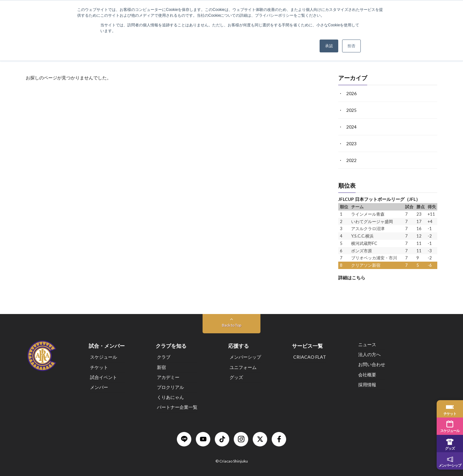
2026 (351, 93)
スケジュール (104, 357)
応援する (239, 346)
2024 (351, 127)
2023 (351, 144)
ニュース (367, 344)
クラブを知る (171, 346)
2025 (351, 110)
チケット (99, 367)
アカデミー (168, 377)
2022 (351, 160)
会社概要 (367, 375)
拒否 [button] (351, 46)
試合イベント (104, 377)
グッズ (236, 377)
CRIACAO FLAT (310, 357)
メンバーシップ (245, 357)
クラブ (164, 357)
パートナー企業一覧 (177, 407)
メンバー (99, 387)
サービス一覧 (307, 346)
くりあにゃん (170, 397)
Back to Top (232, 325)
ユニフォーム (243, 367)
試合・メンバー (107, 346)
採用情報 (367, 385)
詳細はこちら (352, 277)
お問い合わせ (372, 365)
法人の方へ (369, 354)
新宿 (161, 367)
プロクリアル (170, 387)
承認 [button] (329, 46)
